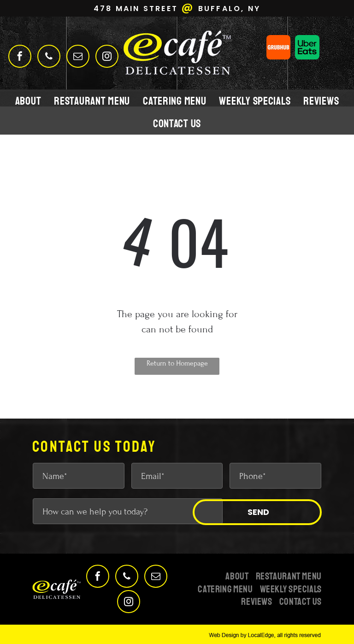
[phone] (49, 57)
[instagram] (107, 57)
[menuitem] (28, 101)
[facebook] (20, 57)
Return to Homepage (177, 363)
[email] (78, 57)
